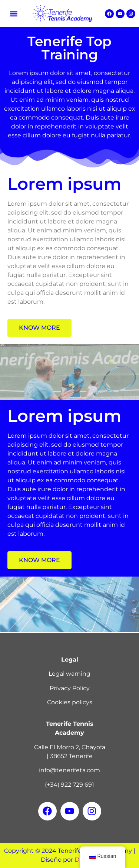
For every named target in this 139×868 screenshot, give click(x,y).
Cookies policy (68, 702)
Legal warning (69, 674)
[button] (14, 14)
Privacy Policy (70, 688)
